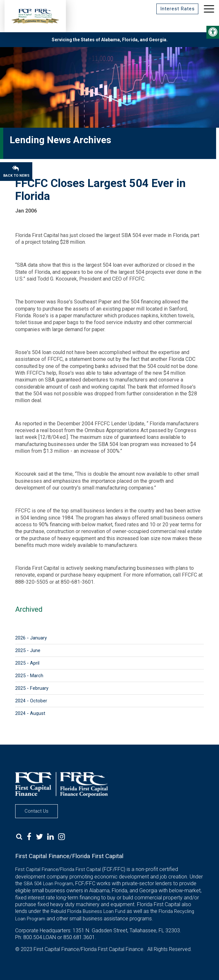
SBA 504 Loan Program (48, 884)
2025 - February (32, 688)
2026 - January (31, 638)
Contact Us (36, 811)
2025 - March (29, 676)
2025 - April (27, 663)
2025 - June (28, 650)
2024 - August (30, 713)
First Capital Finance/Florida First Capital (58, 869)
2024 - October (31, 701)
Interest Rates (177, 9)
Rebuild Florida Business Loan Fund (88, 911)
